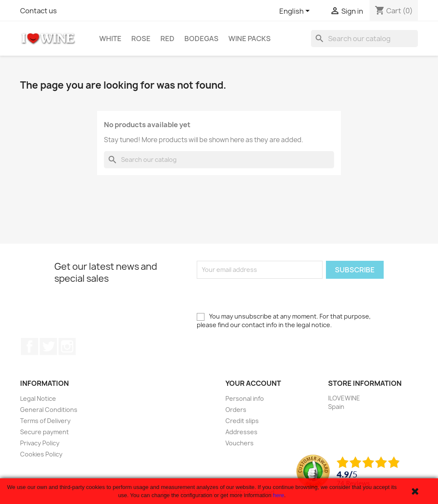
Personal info (245, 398)
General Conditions (49, 410)
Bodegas (201, 39)
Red (167, 39)
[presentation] (262, 295)
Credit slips (242, 421)
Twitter (48, 346)
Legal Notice (38, 398)
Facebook (30, 346)
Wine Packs (250, 39)
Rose (141, 39)
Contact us (38, 11)
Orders (236, 410)
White (110, 39)
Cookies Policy (41, 454)
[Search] (364, 39)
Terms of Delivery (45, 421)
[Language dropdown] (296, 12)
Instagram (67, 346)
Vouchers (240, 443)
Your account (253, 383)
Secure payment (44, 432)
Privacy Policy (40, 443)
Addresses (241, 432)
